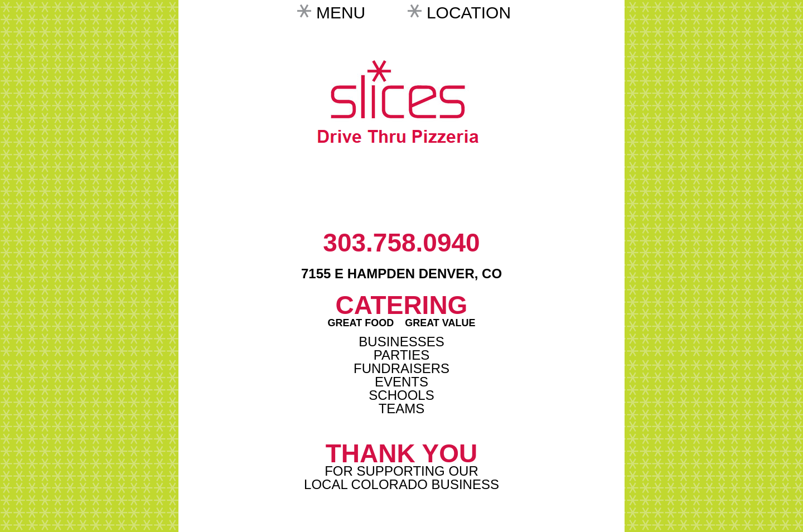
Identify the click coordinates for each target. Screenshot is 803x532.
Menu (341, 13)
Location (469, 13)
